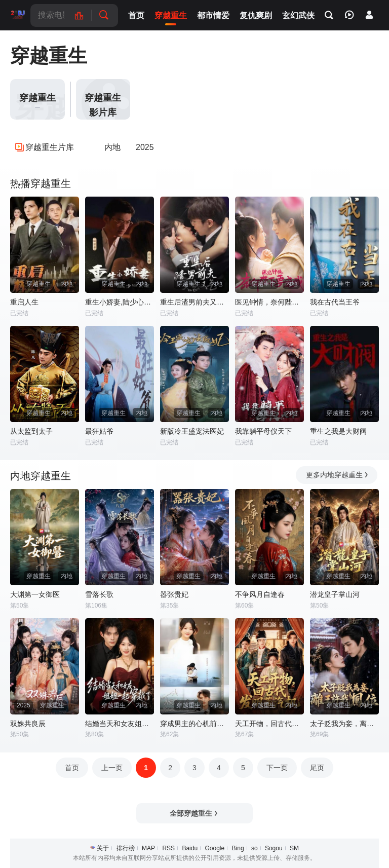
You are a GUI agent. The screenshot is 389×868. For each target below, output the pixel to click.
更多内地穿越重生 (338, 475)
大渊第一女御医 (35, 594)
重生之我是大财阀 (338, 431)
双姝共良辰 (28, 724)
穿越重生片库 (50, 147)
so (255, 848)
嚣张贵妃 (174, 594)
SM (294, 848)
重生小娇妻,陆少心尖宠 (120, 302)
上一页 (112, 768)
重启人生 (24, 302)
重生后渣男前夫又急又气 (194, 302)
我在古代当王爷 (335, 302)
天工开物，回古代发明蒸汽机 (269, 724)
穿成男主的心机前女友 (194, 724)
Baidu (190, 848)
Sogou (274, 848)
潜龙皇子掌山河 (335, 594)
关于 (103, 848)
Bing (238, 848)
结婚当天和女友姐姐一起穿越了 (120, 724)
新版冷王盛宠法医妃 (192, 431)
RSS (168, 848)
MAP (148, 848)
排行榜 (126, 848)
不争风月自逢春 (260, 594)
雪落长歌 (99, 594)
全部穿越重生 (194, 813)
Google (215, 848)
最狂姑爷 (99, 431)
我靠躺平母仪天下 (263, 431)
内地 (112, 147)
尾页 (317, 768)
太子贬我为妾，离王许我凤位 (344, 724)
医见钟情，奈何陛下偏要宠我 (269, 302)
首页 (72, 768)
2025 (145, 147)
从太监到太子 (31, 431)
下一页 (277, 768)
